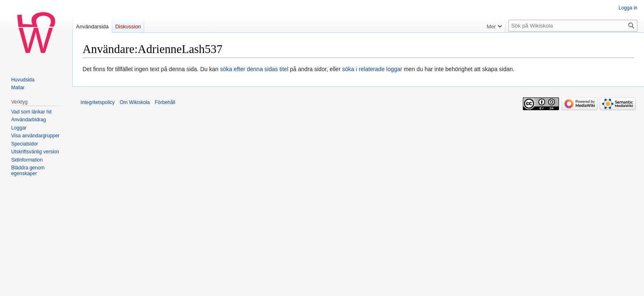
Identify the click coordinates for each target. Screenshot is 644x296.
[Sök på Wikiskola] (573, 26)
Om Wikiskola (135, 102)
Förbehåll (165, 102)
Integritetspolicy (98, 102)
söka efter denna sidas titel (254, 69)
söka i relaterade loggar (372, 69)
